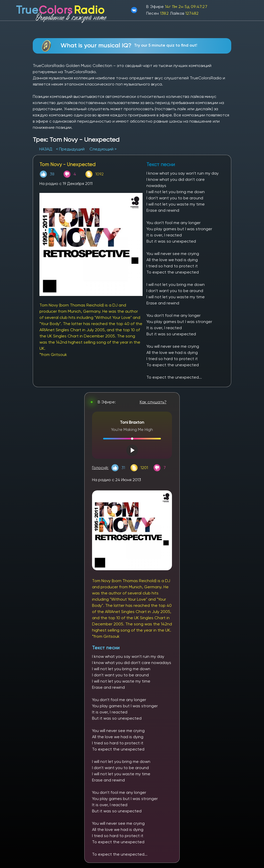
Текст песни (106, 648)
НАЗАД (46, 149)
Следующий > (103, 149)
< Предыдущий (70, 149)
